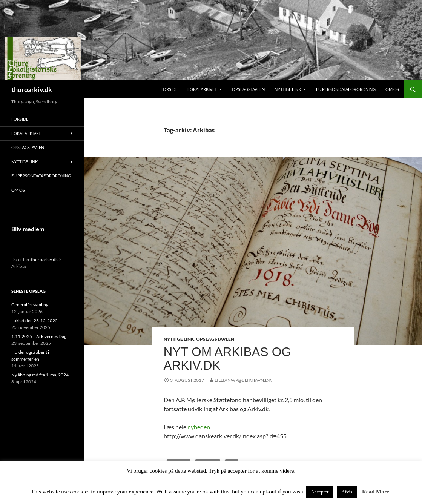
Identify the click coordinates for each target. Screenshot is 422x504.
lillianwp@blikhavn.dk (243, 380)
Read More (376, 492)
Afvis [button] (347, 492)
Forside (169, 89)
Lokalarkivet (202, 89)
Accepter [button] (320, 492)
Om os (392, 89)
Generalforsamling (30, 305)
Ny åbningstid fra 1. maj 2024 (40, 375)
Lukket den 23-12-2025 (35, 320)
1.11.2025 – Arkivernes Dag (39, 336)
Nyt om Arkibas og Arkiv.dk (228, 359)
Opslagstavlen (248, 89)
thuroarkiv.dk (32, 89)
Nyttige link (288, 89)
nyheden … (202, 427)
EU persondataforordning (346, 89)
